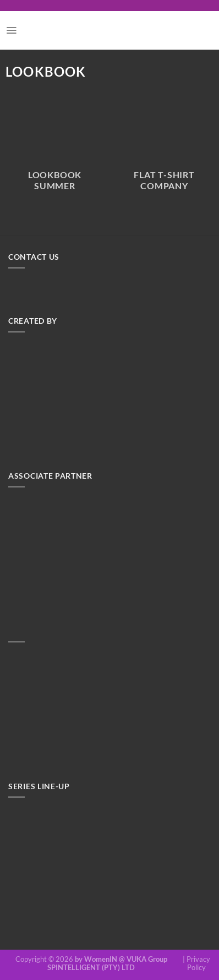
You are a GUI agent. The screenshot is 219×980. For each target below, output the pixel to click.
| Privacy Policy (196, 963)
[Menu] (11, 30)
